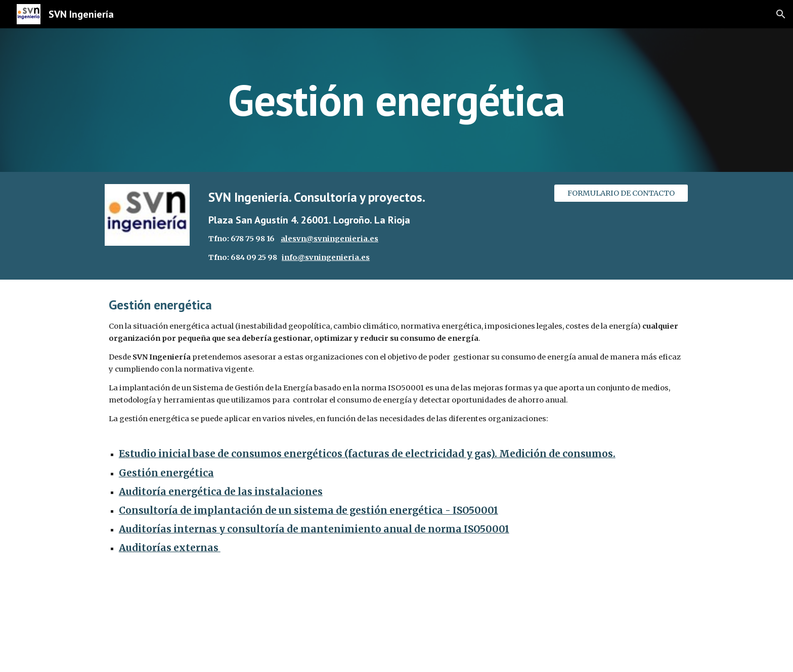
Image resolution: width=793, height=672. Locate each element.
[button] (781, 14)
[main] (396, 100)
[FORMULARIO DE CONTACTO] (621, 193)
